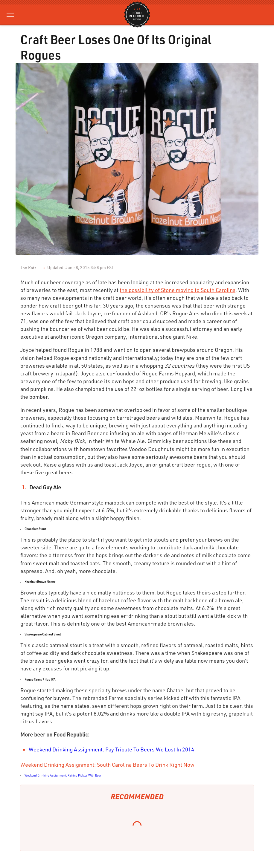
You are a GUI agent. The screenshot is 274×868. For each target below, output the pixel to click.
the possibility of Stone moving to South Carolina (178, 290)
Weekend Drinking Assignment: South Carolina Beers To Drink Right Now (107, 765)
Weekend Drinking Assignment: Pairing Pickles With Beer (63, 775)
